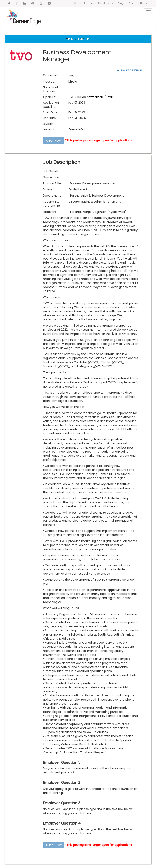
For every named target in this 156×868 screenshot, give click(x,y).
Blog (121, 2)
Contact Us (138, 2)
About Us (106, 2)
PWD (110, 97)
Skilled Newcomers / (92, 97)
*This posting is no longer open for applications (99, 140)
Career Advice (83, 2)
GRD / (73, 97)
